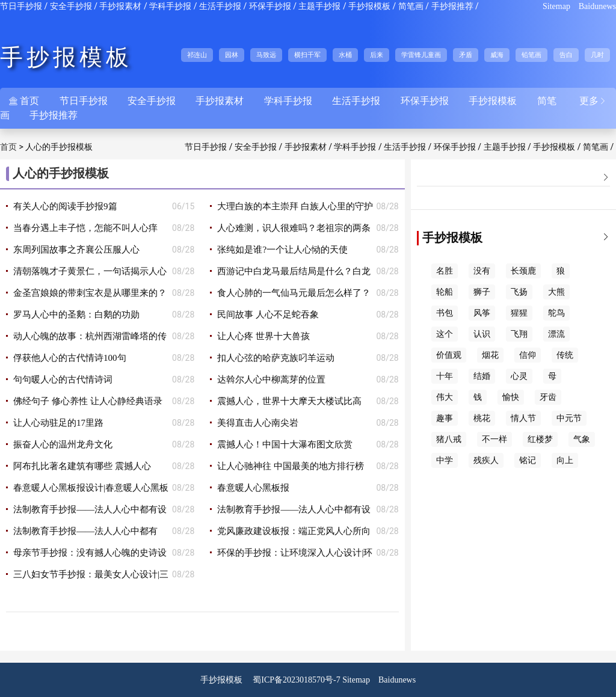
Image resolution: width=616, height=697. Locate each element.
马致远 (266, 55)
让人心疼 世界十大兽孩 (263, 336)
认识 (482, 334)
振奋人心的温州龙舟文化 (63, 444)
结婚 (482, 376)
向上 (565, 460)
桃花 (482, 418)
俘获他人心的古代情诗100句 (70, 358)
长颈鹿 (523, 271)
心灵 (519, 376)
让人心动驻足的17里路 (58, 423)
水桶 (345, 55)
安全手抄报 (71, 6)
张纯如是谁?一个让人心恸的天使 (282, 250)
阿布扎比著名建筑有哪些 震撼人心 (82, 466)
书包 (445, 313)
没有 (482, 271)
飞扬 (519, 292)
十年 (445, 376)
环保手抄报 (270, 6)
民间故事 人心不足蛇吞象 (268, 315)
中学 (445, 460)
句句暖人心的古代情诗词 (63, 379)
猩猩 (519, 313)
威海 (497, 55)
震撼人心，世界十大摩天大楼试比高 (289, 401)
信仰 (528, 355)
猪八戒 (449, 439)
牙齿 (548, 397)
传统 (565, 355)
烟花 (490, 355)
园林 (232, 55)
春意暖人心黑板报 (253, 488)
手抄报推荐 (452, 6)
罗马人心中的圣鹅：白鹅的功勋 (76, 315)
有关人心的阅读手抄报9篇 (65, 206)
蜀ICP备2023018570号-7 (296, 680)
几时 (597, 55)
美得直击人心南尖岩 (258, 423)
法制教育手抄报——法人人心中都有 (85, 531)
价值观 (449, 355)
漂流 (556, 334)
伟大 (445, 397)
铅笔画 (531, 55)
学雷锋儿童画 (421, 55)
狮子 (482, 292)
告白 (566, 55)
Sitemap (556, 6)
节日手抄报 (21, 6)
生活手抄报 (220, 6)
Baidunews (597, 6)
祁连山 (197, 55)
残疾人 (486, 460)
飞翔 (519, 334)
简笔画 (411, 6)
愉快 (511, 397)
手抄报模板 (369, 6)
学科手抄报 (170, 6)
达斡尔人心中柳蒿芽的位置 (271, 379)
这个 (445, 334)
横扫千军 (307, 55)
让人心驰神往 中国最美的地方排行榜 (291, 466)
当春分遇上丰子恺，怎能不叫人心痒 (85, 228)
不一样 (494, 439)
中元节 (569, 418)
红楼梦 (540, 439)
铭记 (528, 460)
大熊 (556, 292)
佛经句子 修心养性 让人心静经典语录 (88, 401)
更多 (593, 101)
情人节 (523, 418)
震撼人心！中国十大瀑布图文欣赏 (285, 444)
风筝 (482, 313)
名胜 (445, 271)
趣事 (445, 418)
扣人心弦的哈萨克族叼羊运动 (276, 358)
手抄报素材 (120, 6)
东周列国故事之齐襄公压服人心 (76, 250)
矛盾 (466, 55)
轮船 (445, 292)
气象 (582, 439)
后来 (377, 55)
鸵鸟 (556, 313)
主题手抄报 (319, 6)
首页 (8, 147)
